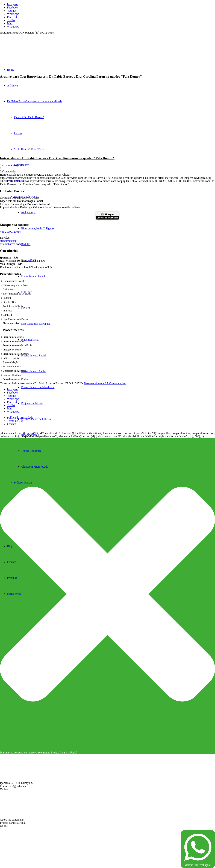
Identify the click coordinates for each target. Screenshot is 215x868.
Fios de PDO (9, 302)
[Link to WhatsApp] (13, 14)
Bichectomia (9, 289)
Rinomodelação (11, 362)
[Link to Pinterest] (12, 17)
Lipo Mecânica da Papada (16, 319)
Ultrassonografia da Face (15, 285)
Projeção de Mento (12, 350)
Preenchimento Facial (14, 337)
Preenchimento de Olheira (16, 354)
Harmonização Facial (13, 281)
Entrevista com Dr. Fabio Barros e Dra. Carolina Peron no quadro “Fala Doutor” (57, 158)
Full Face (8, 311)
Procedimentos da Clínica (16, 379)
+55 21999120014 (10, 232)
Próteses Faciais (11, 358)
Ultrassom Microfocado (15, 371)
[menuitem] (118, 435)
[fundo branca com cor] (26, 51)
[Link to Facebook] (13, 7)
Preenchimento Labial (14, 341)
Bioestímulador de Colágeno (17, 294)
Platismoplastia (10, 323)
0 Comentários (8, 171)
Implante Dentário (12, 375)
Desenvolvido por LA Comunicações (105, 383)
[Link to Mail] (10, 23)
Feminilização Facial (13, 306)
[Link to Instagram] (13, 4)
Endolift (7, 298)
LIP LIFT (8, 315)
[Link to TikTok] (11, 20)
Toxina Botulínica (12, 367)
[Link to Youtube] (12, 11)
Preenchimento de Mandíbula (17, 345)
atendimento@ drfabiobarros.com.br (12, 242)
